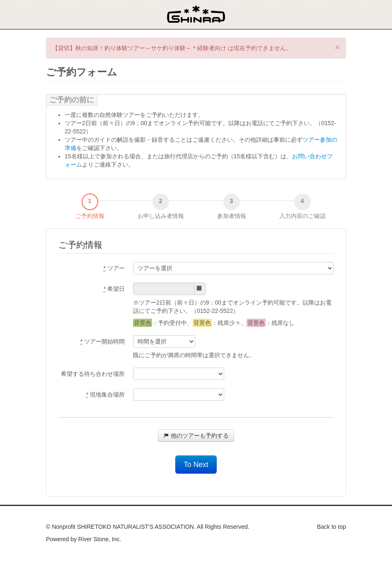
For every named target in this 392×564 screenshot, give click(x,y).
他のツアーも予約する (196, 436)
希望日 (114, 289)
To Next (196, 465)
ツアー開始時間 (103, 342)
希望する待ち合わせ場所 (93, 374)
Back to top (332, 527)
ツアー (114, 268)
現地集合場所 (105, 395)
